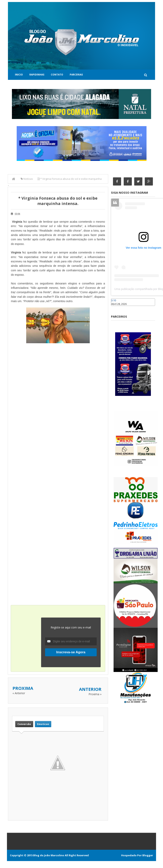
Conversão (24, 724)
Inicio (19, 75)
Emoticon (43, 724)
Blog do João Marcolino (49, 855)
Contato (57, 75)
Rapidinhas (37, 75)
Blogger (148, 855)
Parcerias (76, 75)
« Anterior (19, 693)
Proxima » (95, 694)
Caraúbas (117, 308)
